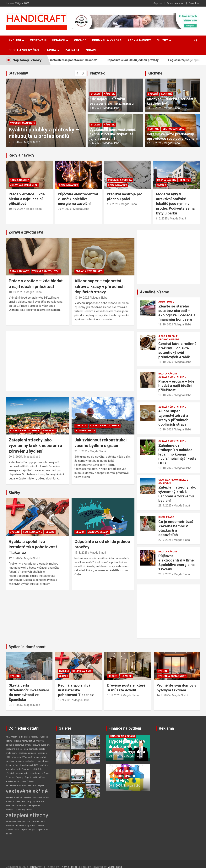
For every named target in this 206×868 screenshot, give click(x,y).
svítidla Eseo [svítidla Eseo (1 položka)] (39, 777)
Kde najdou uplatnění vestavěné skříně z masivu (112, 101)
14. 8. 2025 (163, 695)
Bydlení (15, 40)
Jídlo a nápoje (168, 336)
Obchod (80, 40)
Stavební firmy (85, 431)
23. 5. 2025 (81, 451)
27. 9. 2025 (165, 540)
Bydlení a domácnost (27, 647)
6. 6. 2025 (95, 143)
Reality (184, 180)
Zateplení (49, 431)
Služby (162, 40)
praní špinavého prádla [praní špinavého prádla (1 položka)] (34, 749)
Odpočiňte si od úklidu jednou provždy (141, 60)
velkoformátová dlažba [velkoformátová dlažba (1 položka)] (16, 785)
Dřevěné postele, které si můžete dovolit (126, 688)
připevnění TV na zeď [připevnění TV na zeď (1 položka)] (22, 757)
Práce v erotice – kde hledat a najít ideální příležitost (27, 199)
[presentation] (77, 73)
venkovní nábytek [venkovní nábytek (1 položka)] (36, 785)
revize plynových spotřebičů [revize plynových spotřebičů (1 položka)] (25, 765)
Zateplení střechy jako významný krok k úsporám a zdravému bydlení (35, 445)
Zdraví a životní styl (24, 185)
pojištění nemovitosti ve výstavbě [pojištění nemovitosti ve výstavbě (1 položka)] (29, 741)
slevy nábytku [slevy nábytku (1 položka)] (22, 773)
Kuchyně (155, 73)
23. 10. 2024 (154, 108)
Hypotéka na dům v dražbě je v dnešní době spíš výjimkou (127, 746)
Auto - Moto (166, 302)
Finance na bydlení (125, 728)
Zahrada (72, 50)
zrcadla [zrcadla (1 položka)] (35, 822)
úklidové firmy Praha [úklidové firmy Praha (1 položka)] (26, 826)
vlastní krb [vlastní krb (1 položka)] (20, 802)
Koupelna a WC (33, 532)
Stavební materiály (22, 123)
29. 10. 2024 (116, 756)
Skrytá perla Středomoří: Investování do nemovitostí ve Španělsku (29, 692)
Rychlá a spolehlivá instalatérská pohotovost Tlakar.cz (69, 60)
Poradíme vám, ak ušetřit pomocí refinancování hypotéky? (126, 773)
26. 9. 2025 (64, 209)
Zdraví (90, 50)
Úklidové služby (98, 532)
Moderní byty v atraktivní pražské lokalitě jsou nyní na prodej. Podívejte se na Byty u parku (175, 204)
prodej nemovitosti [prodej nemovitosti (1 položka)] (27, 753)
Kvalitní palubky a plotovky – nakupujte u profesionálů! (44, 133)
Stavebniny (18, 73)
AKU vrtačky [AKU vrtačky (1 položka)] (12, 737)
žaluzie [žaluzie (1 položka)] (9, 834)
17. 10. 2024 (154, 143)
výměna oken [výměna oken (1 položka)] (39, 802)
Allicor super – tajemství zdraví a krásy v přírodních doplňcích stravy (100, 286)
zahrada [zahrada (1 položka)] (10, 810)
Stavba (50, 50)
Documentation (176, 3)
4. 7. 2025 (113, 204)
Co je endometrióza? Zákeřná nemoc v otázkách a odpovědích (176, 528)
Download (194, 3)
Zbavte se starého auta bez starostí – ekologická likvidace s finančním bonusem (177, 313)
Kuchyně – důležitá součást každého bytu (170, 101)
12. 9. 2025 (15, 558)
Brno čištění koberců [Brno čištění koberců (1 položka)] (29, 737)
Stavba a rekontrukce (25, 431)
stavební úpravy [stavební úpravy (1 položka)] (16, 777)
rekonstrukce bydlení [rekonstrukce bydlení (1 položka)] (25, 761)
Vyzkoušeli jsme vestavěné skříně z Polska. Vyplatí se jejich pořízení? (112, 134)
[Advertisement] (70, 361)
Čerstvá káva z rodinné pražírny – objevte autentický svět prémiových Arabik (177, 350)
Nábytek (98, 73)
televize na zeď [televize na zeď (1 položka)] (13, 781)
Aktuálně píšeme (154, 292)
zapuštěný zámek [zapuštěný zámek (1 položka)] (24, 810)
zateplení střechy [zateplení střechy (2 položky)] (27, 815)
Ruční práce (166, 517)
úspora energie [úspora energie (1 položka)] (28, 830)
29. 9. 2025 (15, 457)
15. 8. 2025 (81, 553)
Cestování (38, 40)
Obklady (81, 426)
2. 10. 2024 (15, 142)
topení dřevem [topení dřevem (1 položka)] (29, 781)
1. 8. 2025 (95, 108)
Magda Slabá (32, 142)
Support (158, 3)
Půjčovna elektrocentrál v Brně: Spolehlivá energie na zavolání (78, 199)
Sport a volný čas (24, 50)
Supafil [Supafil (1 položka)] (28, 777)
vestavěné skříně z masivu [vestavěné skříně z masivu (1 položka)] (18, 797)
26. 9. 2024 (115, 786)
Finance (59, 40)
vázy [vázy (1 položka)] (29, 802)
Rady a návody (139, 40)
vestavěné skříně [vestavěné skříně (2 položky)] (27, 791)
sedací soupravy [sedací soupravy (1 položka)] (24, 769)
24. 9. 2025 (15, 705)
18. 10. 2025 (166, 324)
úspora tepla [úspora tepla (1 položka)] (43, 830)
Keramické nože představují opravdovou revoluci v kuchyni (172, 136)
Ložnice (127, 676)
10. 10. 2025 (16, 209)
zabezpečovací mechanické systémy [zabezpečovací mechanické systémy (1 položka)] (23, 806)
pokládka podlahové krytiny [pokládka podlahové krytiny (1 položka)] (18, 745)
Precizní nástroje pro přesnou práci (125, 196)
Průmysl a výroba (107, 40)
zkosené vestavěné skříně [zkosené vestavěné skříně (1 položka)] (18, 822)
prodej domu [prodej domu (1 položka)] (11, 753)
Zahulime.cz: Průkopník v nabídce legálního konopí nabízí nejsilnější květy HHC (177, 454)
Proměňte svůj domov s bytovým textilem (176, 688)
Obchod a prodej (173, 129)
